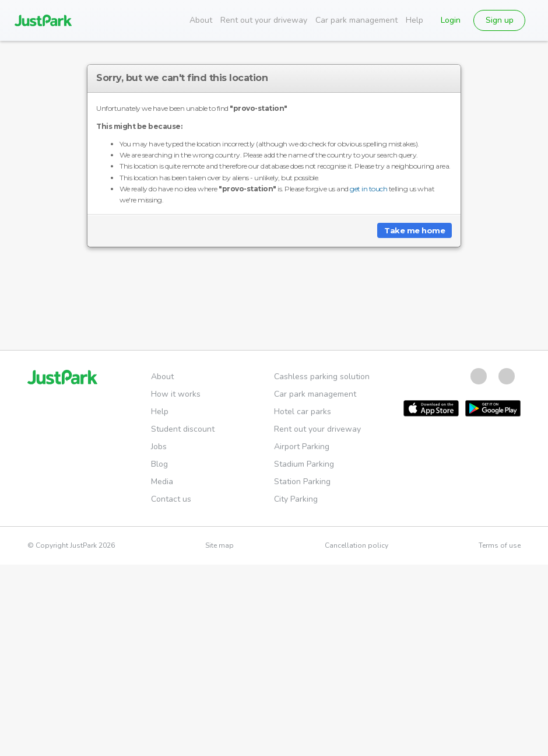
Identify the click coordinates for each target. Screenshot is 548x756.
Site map (219, 545)
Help (414, 20)
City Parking (296, 499)
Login (451, 20)
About (201, 20)
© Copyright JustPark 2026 (71, 545)
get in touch (368, 189)
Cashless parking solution (322, 377)
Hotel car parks (303, 412)
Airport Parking (302, 447)
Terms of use (500, 545)
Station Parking (302, 482)
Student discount (183, 429)
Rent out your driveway (264, 20)
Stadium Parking (304, 464)
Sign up (500, 20)
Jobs (159, 447)
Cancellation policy (356, 545)
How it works (176, 394)
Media (162, 482)
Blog (159, 464)
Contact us (171, 499)
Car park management (356, 20)
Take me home (414, 230)
